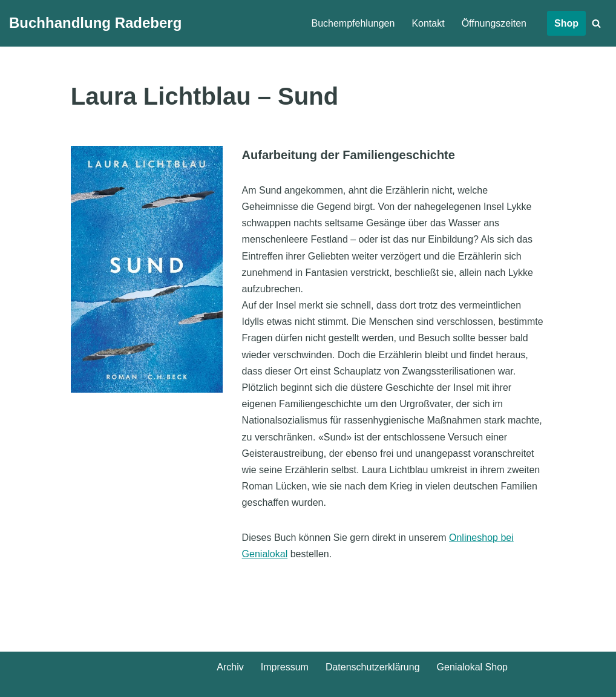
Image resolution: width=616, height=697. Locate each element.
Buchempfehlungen (353, 23)
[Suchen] (596, 23)
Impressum (285, 667)
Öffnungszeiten (494, 23)
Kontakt (428, 23)
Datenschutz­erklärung (373, 667)
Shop (566, 23)
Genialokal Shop (472, 667)
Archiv (230, 667)
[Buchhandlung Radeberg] (95, 23)
